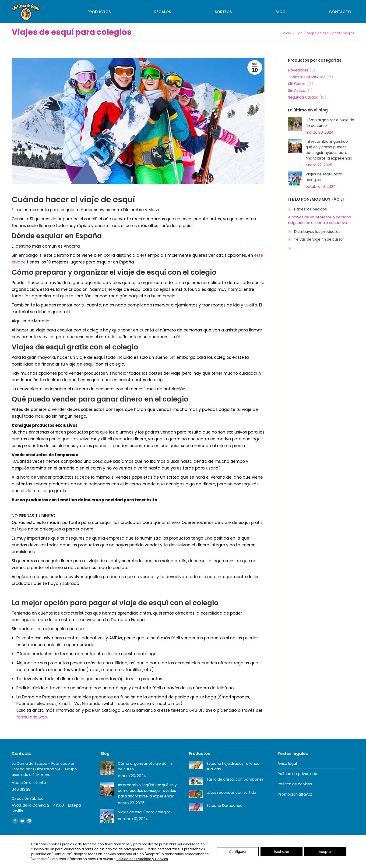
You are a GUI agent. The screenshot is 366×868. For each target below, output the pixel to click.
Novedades (298, 70)
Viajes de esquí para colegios (324, 177)
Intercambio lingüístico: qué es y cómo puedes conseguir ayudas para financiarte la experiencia (329, 150)
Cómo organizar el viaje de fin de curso (330, 123)
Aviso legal (287, 763)
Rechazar (282, 852)
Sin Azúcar (297, 91)
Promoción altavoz (295, 794)
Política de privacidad (297, 774)
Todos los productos (307, 77)
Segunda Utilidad (303, 97)
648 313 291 (22, 789)
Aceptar (325, 852)
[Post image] (295, 124)
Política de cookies (295, 784)
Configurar (238, 852)
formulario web (32, 717)
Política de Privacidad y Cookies (142, 859)
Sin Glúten (297, 84)
